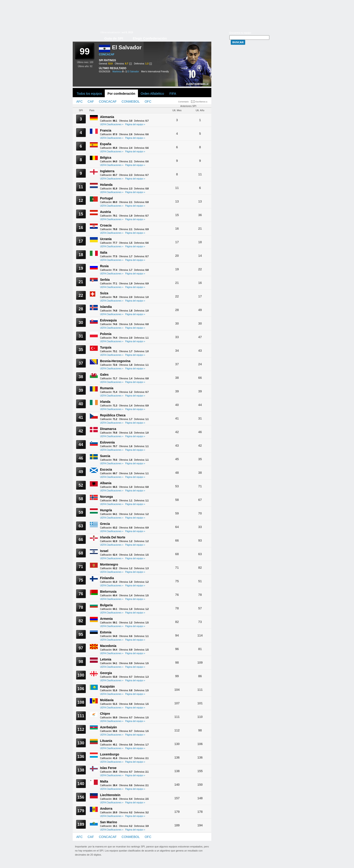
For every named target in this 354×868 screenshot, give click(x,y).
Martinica (117, 72)
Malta (104, 781)
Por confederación (121, 94)
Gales (104, 375)
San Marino (108, 822)
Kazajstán (107, 686)
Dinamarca (108, 429)
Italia (104, 252)
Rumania (107, 388)
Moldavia (107, 700)
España (106, 144)
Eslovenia (107, 442)
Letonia (106, 659)
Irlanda (105, 402)
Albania (106, 483)
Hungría (106, 510)
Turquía (106, 347)
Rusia (104, 266)
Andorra (106, 809)
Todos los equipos (89, 94)
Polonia (106, 334)
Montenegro (109, 564)
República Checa (113, 415)
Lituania (106, 741)
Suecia (105, 456)
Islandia (106, 307)
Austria (105, 212)
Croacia (106, 225)
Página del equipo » (135, 124)
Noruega (106, 497)
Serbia (105, 280)
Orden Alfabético (152, 94)
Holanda (106, 185)
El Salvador (133, 72)
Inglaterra (107, 171)
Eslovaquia (108, 320)
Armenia (106, 619)
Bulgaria (106, 605)
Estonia (106, 632)
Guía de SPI (114, 38)
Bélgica (106, 158)
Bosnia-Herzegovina (115, 361)
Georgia (106, 673)
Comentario (183, 102)
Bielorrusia (108, 592)
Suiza (104, 293)
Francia (106, 130)
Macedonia (108, 646)
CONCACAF (107, 54)
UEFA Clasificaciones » (112, 124)
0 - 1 (124, 72)
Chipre (105, 714)
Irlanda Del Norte (113, 537)
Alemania (107, 117)
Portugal (106, 198)
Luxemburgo (110, 754)
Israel (104, 551)
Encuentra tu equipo (240, 33)
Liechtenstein (110, 795)
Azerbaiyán (108, 727)
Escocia (106, 469)
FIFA (173, 94)
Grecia (105, 524)
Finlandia (107, 578)
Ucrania (106, 239)
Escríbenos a (201, 102)
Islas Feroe (108, 768)
